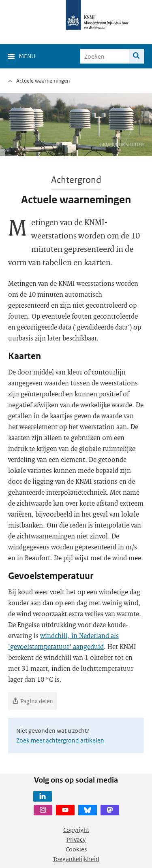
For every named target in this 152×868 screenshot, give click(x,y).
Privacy (76, 839)
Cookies (76, 849)
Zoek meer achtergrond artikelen (60, 740)
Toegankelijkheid (76, 859)
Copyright (76, 830)
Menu (27, 56)
